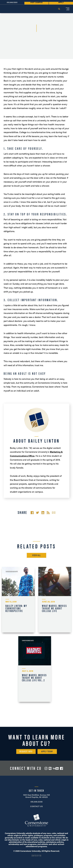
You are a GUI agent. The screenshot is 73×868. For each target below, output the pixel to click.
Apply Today (47, 751)
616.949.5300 (37, 802)
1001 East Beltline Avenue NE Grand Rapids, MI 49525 (36, 796)
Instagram (46, 768)
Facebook (61, 768)
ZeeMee (50, 768)
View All (36, 555)
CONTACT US (36, 806)
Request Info (26, 751)
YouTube (56, 768)
